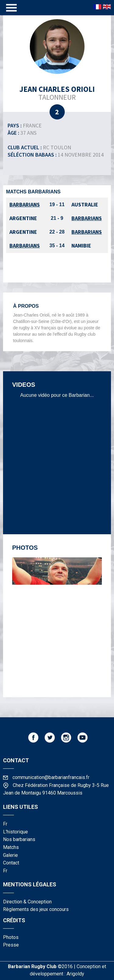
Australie (85, 204)
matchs (11, 847)
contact (11, 863)
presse (11, 945)
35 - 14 (57, 246)
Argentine (23, 218)
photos (11, 937)
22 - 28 (57, 232)
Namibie (81, 246)
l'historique (16, 832)
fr (5, 824)
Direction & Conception (27, 902)
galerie (10, 855)
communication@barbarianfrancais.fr (51, 777)
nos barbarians (19, 839)
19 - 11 (57, 204)
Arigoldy (75, 974)
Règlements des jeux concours (36, 909)
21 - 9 (57, 218)
